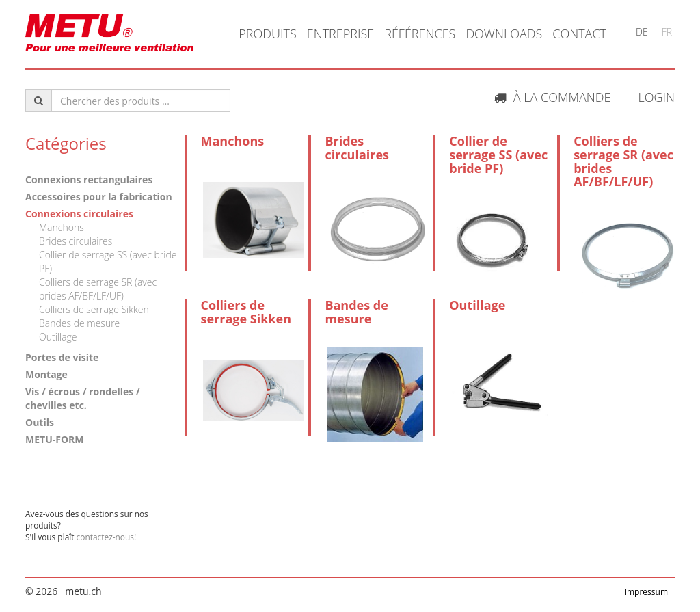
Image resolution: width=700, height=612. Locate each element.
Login (656, 97)
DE (642, 32)
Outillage (58, 337)
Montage (46, 374)
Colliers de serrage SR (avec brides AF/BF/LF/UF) (98, 289)
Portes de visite (62, 357)
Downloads (504, 34)
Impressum (646, 592)
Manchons (62, 227)
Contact (579, 34)
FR (667, 32)
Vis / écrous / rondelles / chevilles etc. (83, 398)
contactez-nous (105, 537)
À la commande (552, 97)
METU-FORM (55, 439)
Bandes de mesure (79, 323)
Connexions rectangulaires (89, 179)
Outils (40, 422)
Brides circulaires (76, 241)
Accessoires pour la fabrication (99, 197)
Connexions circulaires (79, 214)
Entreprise (341, 34)
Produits (267, 34)
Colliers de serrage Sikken (94, 309)
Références (420, 34)
